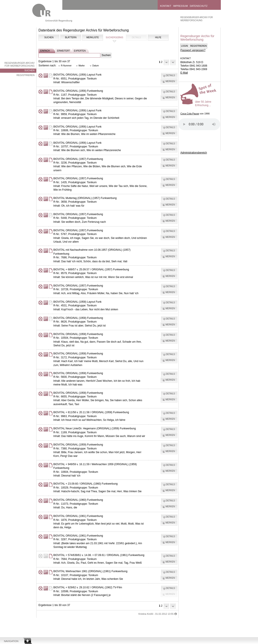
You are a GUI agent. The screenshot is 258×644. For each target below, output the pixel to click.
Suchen (30, 70)
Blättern (71, 37)
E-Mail (184, 73)
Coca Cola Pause (190, 114)
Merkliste (93, 37)
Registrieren (25, 75)
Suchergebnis (114, 37)
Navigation (11, 641)
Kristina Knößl (146, 614)
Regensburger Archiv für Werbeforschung (19, 64)
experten (80, 51)
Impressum (180, 6)
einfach (45, 51)
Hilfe (158, 37)
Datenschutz (199, 6)
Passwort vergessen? (193, 50)
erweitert (64, 51)
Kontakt (166, 6)
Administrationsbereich (194, 153)
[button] (166, 62)
